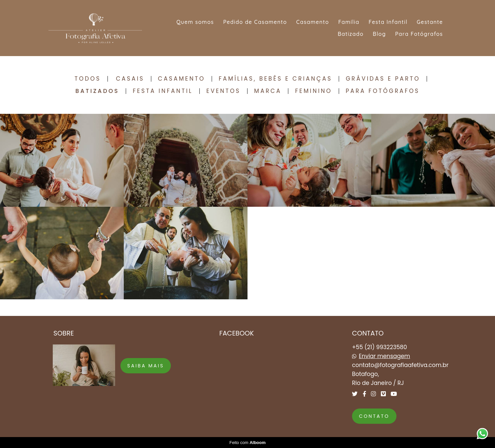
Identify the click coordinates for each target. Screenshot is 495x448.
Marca (268, 91)
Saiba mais (146, 366)
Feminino (314, 91)
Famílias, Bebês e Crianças (275, 79)
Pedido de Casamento (255, 22)
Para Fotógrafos (419, 34)
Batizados (97, 91)
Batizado (351, 34)
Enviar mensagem (385, 356)
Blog (380, 34)
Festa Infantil (388, 22)
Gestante (430, 22)
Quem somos (195, 22)
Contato (374, 416)
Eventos (223, 91)
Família (349, 22)
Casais (130, 79)
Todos (88, 79)
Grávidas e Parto (383, 79)
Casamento (313, 22)
